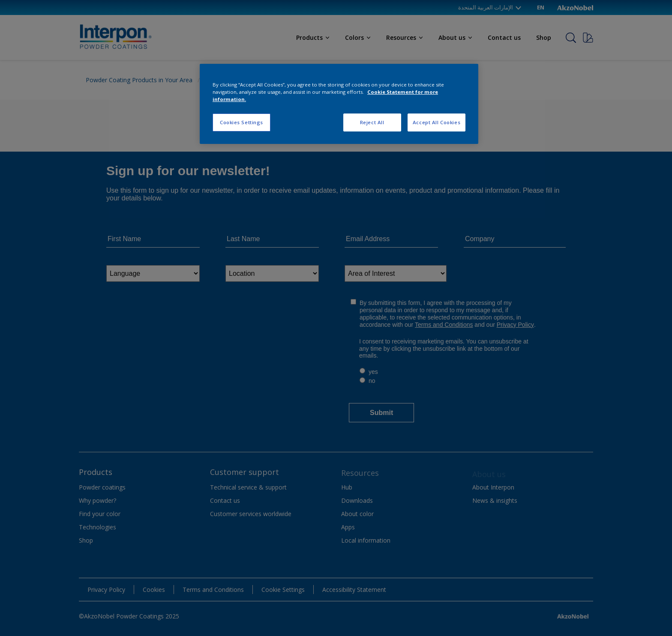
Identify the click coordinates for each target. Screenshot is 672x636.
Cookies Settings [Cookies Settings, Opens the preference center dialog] (241, 122)
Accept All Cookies (436, 122)
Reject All (372, 122)
